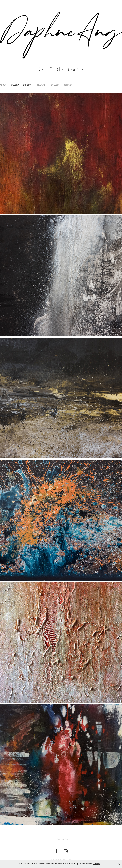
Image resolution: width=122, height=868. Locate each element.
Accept (97, 864)
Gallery (15, 85)
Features (42, 85)
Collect (55, 85)
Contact (68, 85)
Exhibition (28, 85)
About (3, 85)
